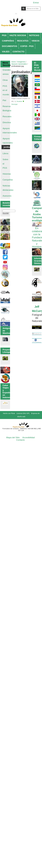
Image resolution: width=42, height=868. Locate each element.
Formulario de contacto (11, 429)
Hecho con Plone (9, 413)
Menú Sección (5, 64)
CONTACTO (18, 52)
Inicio (14, 62)
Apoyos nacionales (19, 64)
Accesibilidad (29, 437)
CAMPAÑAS (8, 41)
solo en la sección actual (29, 14)
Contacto (20, 440)
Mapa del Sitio (13, 437)
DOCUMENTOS (10, 46)
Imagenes (21, 62)
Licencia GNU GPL (23, 413)
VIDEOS (36, 41)
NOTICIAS (34, 35)
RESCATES (23, 41)
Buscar (15, 7)
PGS (4, 35)
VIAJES (6, 52)
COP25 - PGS (27, 46)
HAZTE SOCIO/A (18, 35)
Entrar (36, 3)
